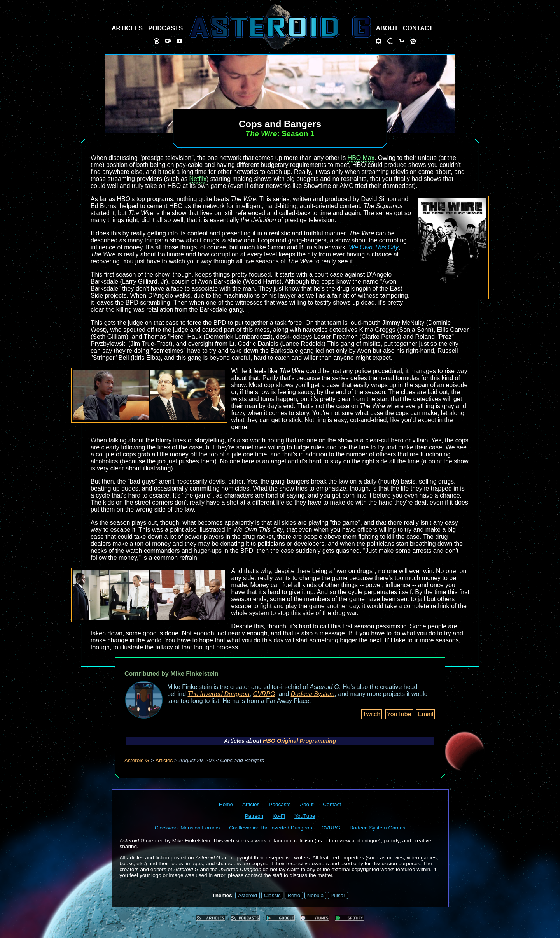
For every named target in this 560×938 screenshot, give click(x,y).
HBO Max (361, 158)
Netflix (198, 179)
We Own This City (374, 247)
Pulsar (338, 895)
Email (425, 714)
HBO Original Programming (299, 741)
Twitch (372, 714)
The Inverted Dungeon (219, 694)
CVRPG (264, 694)
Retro (294, 895)
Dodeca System (313, 694)
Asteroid (248, 895)
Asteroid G (137, 760)
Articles (164, 760)
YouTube (399, 714)
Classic (272, 895)
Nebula (315, 895)
